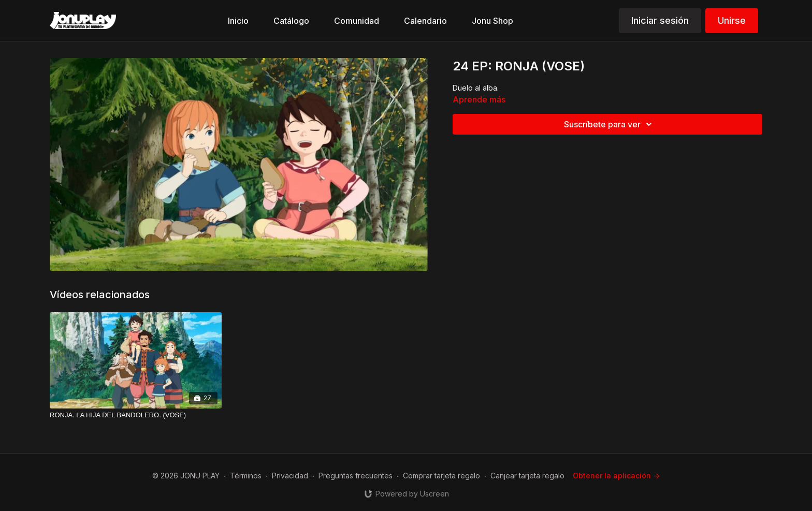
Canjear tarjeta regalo (527, 476)
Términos (246, 476)
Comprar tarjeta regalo (441, 476)
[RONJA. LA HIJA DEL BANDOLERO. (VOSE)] (136, 415)
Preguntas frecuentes (356, 476)
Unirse (732, 20)
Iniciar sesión (660, 20)
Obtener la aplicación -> (616, 476)
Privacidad (290, 476)
